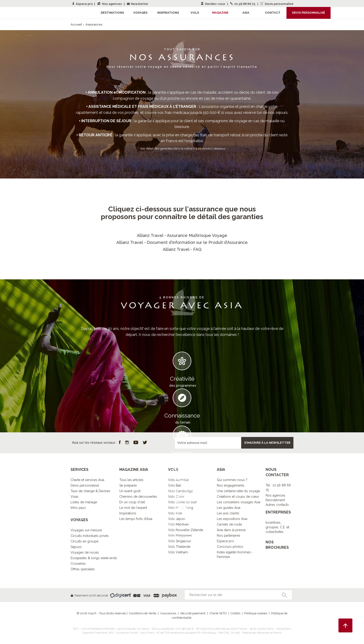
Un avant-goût (130, 491)
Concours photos (230, 547)
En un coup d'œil (132, 502)
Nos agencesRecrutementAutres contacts (277, 500)
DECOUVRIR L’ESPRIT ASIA (182, 544)
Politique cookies (256, 613)
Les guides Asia (229, 508)
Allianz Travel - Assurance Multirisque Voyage (182, 235)
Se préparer (128, 485)
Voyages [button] (140, 13)
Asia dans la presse (231, 530)
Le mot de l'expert (133, 508)
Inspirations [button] (168, 13)
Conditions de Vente (143, 613)
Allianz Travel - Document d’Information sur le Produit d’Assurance (182, 242)
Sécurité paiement (193, 613)
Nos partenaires (229, 536)
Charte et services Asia (87, 480)
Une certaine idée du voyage (238, 491)
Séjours (76, 547)
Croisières (78, 564)
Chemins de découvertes (138, 497)
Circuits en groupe (84, 541)
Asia (246, 13)
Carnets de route (229, 524)
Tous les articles (131, 480)
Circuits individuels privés (90, 536)
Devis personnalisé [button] (309, 13)
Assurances (168, 613)
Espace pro (83, 4)
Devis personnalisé (277, 4)
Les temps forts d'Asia (136, 519)
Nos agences (110, 4)
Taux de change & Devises (90, 491)
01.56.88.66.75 (243, 4)
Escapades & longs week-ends (94, 558)
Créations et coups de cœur (238, 497)
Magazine (220, 13)
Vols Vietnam (178, 552)
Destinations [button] (112, 13)
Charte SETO (218, 613)
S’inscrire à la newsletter (267, 443)
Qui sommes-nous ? (232, 480)
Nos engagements (231, 485)
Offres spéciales (83, 569)
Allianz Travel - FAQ (182, 249)
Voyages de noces (85, 552)
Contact (273, 13)
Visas (75, 497)
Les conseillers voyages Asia (239, 502)
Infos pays (78, 508)
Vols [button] (195, 13)
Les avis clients (228, 513)
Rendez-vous (213, 4)
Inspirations (128, 513)
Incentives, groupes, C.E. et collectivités (277, 527)
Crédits (236, 613)
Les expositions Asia (232, 519)
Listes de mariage (84, 502)
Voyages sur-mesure (86, 530)
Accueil (76, 24)
